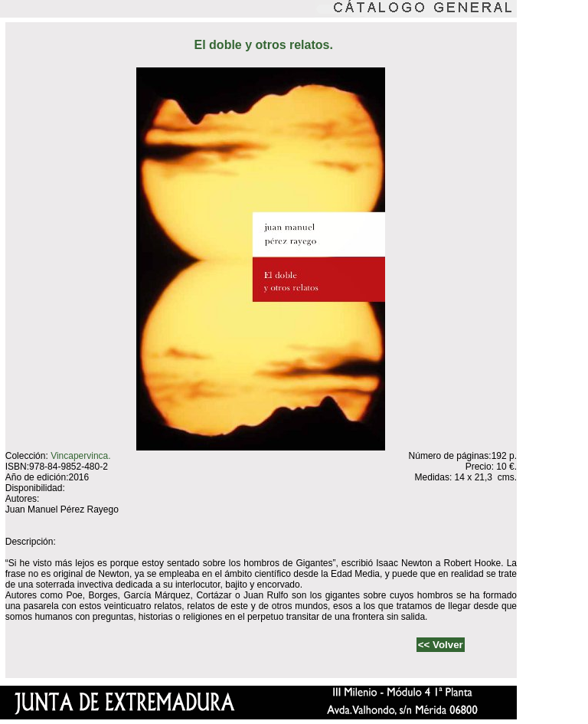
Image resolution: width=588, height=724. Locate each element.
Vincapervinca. (81, 456)
